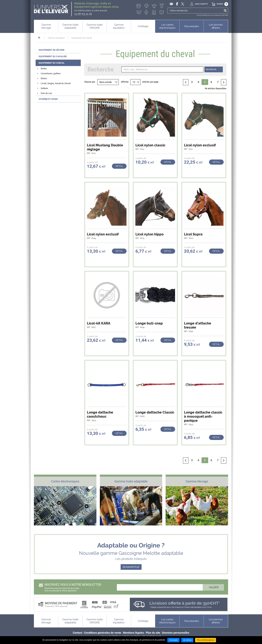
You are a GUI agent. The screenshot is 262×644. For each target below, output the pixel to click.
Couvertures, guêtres (51, 73)
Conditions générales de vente (103, 633)
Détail (119, 166)
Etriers (44, 78)
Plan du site (153, 633)
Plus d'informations (206, 640)
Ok (225, 11)
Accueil (41, 38)
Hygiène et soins (48, 99)
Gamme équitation (56, 38)
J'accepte (173, 640)
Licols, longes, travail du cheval (56, 83)
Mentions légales (133, 633)
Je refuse (187, 640)
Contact (77, 633)
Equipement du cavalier (53, 56)
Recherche (211, 70)
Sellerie (44, 88)
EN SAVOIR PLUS (131, 567)
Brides (44, 68)
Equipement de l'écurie (52, 50)
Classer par (90, 82)
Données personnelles (176, 633)
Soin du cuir (46, 93)
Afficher (125, 82)
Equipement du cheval (82, 38)
